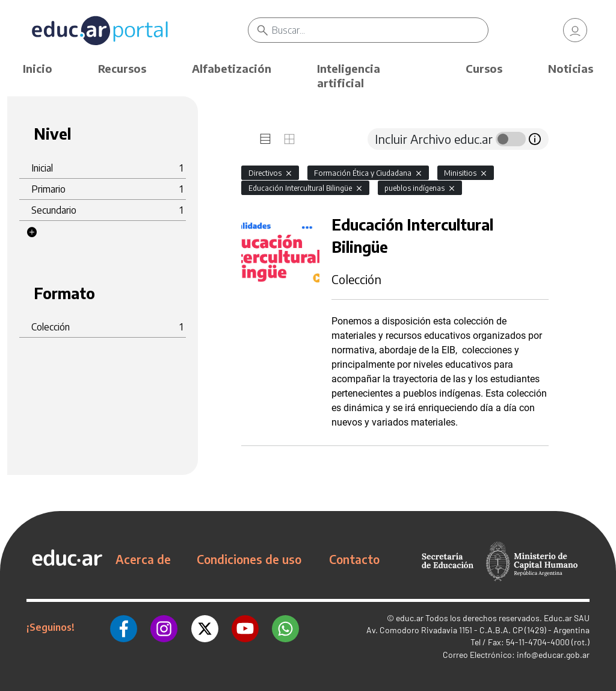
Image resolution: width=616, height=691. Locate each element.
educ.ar (410, 618)
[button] (32, 232)
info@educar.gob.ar (553, 655)
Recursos (122, 68)
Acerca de (143, 559)
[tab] (265, 139)
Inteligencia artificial (349, 76)
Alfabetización (232, 68)
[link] (575, 30)
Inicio (38, 68)
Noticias (571, 68)
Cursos (484, 68)
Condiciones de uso (249, 559)
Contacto (354, 559)
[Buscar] (380, 30)
